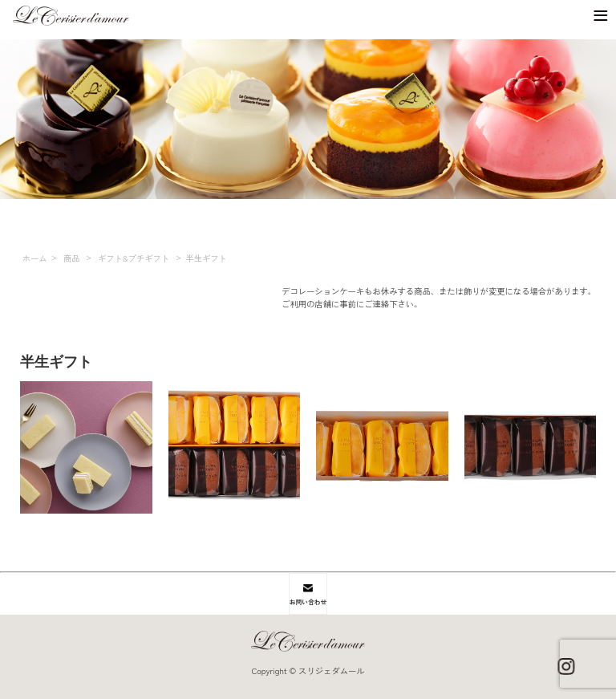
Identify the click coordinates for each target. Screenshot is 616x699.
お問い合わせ (308, 595)
